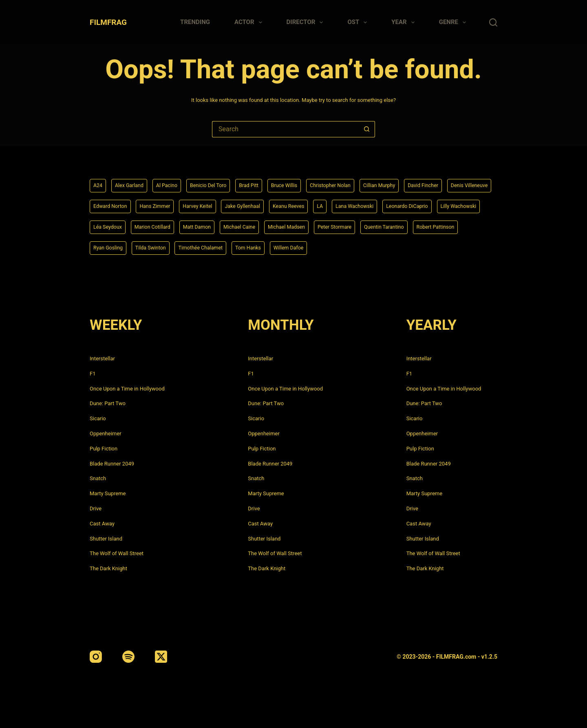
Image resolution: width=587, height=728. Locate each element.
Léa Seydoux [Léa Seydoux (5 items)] (222, 226)
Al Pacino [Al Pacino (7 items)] (173, 183)
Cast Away (102, 524)
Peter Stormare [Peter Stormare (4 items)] (470, 226)
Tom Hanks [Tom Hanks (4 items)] (376, 247)
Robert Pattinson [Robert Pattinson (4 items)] (172, 247)
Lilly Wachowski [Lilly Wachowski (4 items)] (173, 226)
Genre (454, 22)
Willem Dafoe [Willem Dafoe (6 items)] (420, 247)
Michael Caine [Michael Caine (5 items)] (366, 226)
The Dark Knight (108, 568)
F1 (93, 374)
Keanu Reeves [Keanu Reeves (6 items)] (361, 204)
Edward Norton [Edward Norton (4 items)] (167, 204)
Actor (250, 22)
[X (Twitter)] (161, 657)
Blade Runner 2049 (112, 464)
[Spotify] (128, 657)
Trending (195, 22)
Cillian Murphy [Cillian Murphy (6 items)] (404, 183)
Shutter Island (106, 539)
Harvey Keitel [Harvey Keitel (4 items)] (262, 204)
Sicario (98, 418)
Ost (359, 22)
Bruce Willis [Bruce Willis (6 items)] (300, 183)
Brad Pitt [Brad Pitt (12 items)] (262, 183)
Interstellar (102, 358)
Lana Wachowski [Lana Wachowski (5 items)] (432, 204)
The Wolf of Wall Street (117, 553)
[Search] (493, 22)
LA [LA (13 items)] (395, 204)
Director (307, 22)
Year (404, 22)
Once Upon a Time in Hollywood (127, 389)
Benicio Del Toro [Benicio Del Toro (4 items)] (218, 183)
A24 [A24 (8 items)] (98, 183)
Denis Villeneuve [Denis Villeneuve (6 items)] (114, 204)
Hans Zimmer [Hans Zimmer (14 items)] (215, 204)
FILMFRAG (108, 22)
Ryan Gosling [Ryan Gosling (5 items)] (223, 247)
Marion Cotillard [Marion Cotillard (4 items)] (271, 226)
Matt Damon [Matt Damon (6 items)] (319, 226)
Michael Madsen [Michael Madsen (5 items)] (417, 226)
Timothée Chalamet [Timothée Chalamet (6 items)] (324, 247)
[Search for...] (285, 129)
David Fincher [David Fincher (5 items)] (452, 183)
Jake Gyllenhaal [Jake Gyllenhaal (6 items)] (311, 204)
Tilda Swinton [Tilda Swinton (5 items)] (269, 247)
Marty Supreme (108, 493)
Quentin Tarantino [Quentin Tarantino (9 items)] (116, 247)
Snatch (98, 478)
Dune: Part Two (108, 403)
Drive (96, 508)
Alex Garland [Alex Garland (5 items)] (132, 183)
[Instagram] (96, 657)
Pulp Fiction (104, 449)
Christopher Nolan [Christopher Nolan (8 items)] (351, 183)
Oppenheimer (106, 433)
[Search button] (367, 129)
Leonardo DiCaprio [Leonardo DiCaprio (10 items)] (117, 226)
